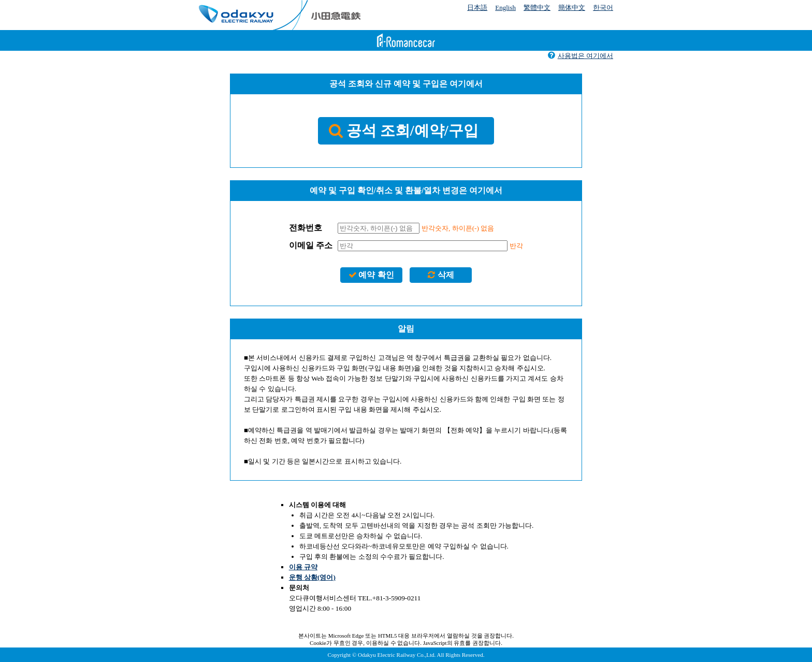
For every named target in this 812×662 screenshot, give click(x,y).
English (505, 8)
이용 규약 (303, 567)
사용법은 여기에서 (580, 56)
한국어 (603, 8)
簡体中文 (572, 8)
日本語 (477, 8)
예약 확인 (371, 275)
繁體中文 (537, 8)
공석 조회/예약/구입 (403, 131)
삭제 (440, 275)
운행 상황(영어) (312, 577)
